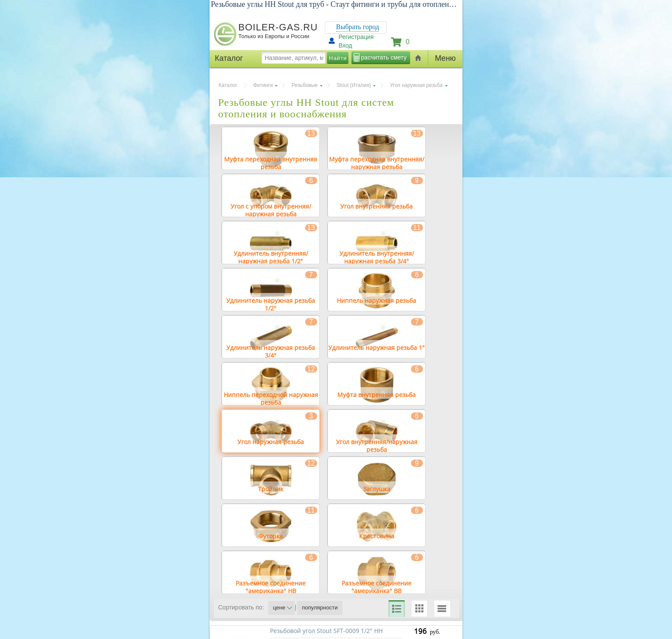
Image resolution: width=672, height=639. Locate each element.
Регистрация (356, 37)
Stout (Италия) (354, 85)
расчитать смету (384, 57)
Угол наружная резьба (416, 85)
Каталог (228, 85)
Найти (338, 58)
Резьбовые (304, 85)
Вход (345, 45)
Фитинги (263, 85)
